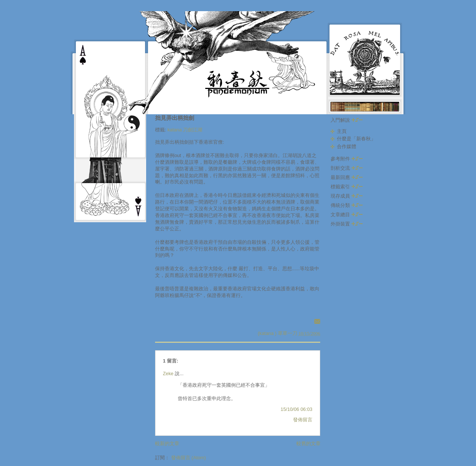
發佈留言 (303, 420)
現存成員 (347, 196)
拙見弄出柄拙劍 (175, 118)
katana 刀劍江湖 (185, 130)
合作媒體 (347, 146)
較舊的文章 (308, 443)
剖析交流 (347, 168)
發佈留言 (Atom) (189, 458)
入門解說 (347, 120)
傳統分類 (347, 205)
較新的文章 (167, 443)
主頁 (342, 131)
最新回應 (347, 177)
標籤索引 (347, 187)
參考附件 (347, 159)
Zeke (168, 374)
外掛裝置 (347, 224)
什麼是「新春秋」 (356, 139)
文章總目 (347, 215)
